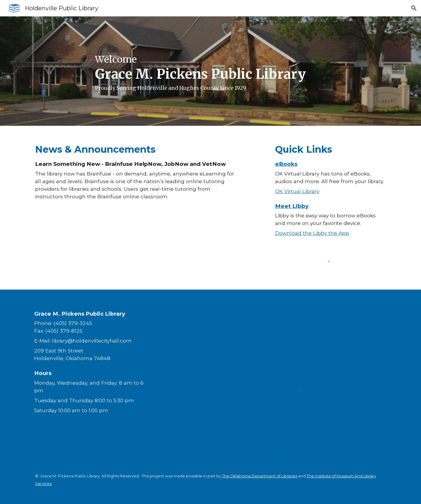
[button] (414, 8)
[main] (210, 71)
